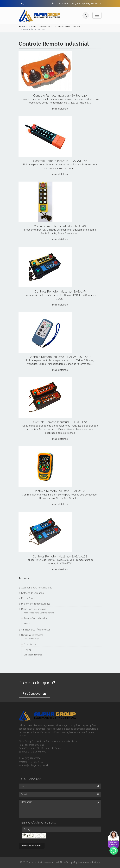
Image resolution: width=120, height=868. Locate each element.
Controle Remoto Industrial (68, 27)
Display (28, 649)
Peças (27, 623)
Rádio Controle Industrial (42, 27)
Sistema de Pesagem (32, 635)
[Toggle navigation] (97, 15)
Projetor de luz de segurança (36, 604)
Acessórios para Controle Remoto (39, 613)
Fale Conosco (35, 694)
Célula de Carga (32, 639)
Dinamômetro (30, 644)
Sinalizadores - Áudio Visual (35, 630)
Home (24, 27)
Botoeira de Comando (33, 593)
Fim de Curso (28, 598)
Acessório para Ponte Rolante (37, 588)
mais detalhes (60, 109)
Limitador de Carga (33, 655)
